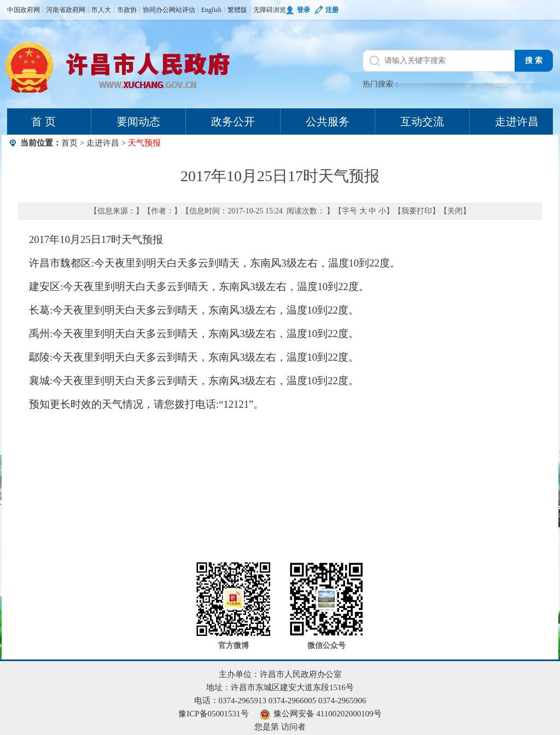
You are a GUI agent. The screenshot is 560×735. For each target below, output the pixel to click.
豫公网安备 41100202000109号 (321, 714)
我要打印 (417, 211)
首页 (69, 143)
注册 (332, 10)
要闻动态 (138, 121)
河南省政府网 (66, 10)
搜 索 (534, 60)
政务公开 (233, 121)
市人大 (101, 10)
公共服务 (328, 121)
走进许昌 (103, 143)
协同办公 (156, 10)
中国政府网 (24, 10)
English (211, 10)
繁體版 (237, 10)
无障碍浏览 (270, 10)
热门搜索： (382, 84)
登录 (304, 10)
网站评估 (182, 10)
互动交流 (422, 121)
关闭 (455, 211)
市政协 (127, 10)
